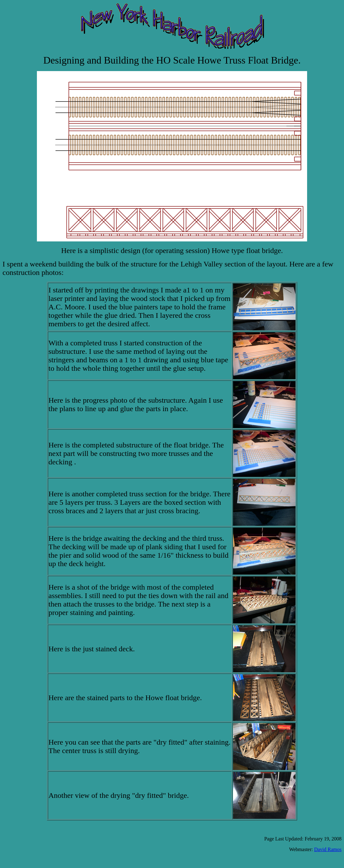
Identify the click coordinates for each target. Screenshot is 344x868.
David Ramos (328, 849)
